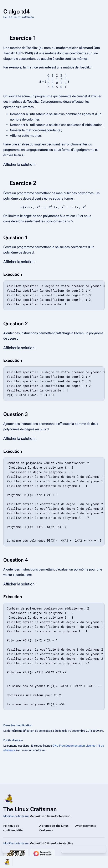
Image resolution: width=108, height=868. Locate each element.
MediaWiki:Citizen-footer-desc (50, 816)
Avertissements (86, 826)
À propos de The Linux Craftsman (54, 828)
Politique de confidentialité (13, 828)
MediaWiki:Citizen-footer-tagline (51, 843)
